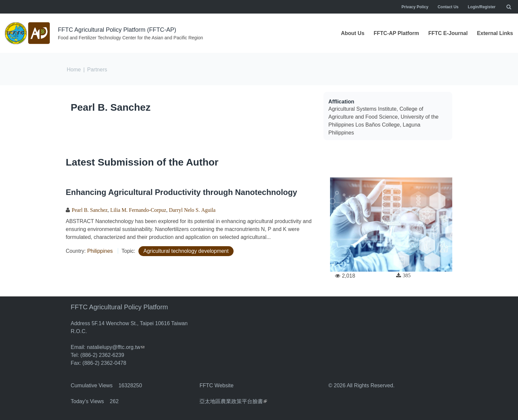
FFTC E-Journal (448, 33)
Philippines (100, 251)
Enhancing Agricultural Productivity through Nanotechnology (181, 192)
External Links (495, 33)
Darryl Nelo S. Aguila (192, 210)
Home (74, 70)
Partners (97, 70)
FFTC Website (217, 385)
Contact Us (448, 7)
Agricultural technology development (186, 251)
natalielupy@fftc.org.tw (116, 347)
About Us (353, 33)
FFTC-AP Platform (396, 33)
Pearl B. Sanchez (111, 107)
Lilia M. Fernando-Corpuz (138, 210)
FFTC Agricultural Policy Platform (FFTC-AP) (117, 30)
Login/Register (482, 7)
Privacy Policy (415, 7)
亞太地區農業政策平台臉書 (233, 401)
